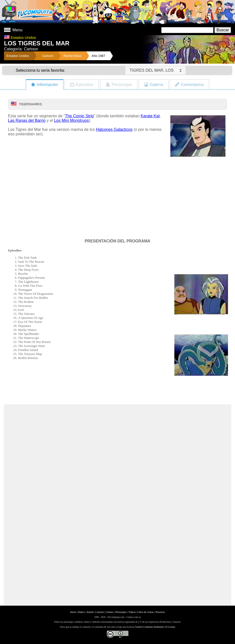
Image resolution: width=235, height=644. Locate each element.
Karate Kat (150, 116)
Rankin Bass (72, 56)
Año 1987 (98, 56)
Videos (132, 612)
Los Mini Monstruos (71, 120)
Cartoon (48, 56)
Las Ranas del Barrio (27, 120)
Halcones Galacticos (114, 129)
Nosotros (160, 612)
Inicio (73, 612)
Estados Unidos (18, 56)
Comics (110, 612)
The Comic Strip (79, 116)
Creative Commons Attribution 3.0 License (155, 627)
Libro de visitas (146, 612)
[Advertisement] (118, 392)
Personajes (121, 612)
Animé (90, 612)
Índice (81, 612)
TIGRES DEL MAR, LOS (155, 70)
